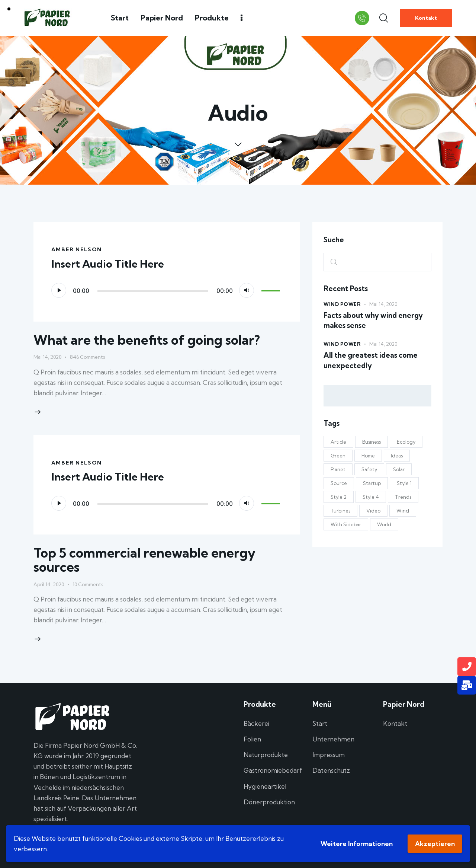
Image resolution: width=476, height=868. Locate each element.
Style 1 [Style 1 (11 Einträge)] (404, 483)
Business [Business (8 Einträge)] (372, 442)
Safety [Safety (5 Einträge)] (369, 469)
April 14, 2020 (49, 584)
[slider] (153, 291)
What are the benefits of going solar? (147, 340)
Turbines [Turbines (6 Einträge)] (340, 511)
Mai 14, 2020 (47, 357)
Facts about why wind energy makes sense (373, 320)
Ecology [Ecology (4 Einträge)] (406, 442)
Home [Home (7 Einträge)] (368, 456)
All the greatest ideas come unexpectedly (371, 360)
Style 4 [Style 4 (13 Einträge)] (371, 497)
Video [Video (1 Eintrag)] (373, 511)
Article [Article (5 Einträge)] (338, 442)
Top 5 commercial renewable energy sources (144, 560)
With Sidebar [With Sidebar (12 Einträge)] (346, 524)
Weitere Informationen (357, 844)
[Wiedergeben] (59, 290)
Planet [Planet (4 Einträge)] (338, 469)
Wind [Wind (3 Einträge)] (403, 511)
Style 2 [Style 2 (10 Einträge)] (339, 497)
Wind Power (342, 304)
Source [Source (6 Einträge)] (339, 483)
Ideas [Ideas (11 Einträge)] (397, 456)
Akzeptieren (435, 844)
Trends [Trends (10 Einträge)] (403, 497)
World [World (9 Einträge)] (384, 524)
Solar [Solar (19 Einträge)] (399, 469)
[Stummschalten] (247, 290)
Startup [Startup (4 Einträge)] (372, 483)
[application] (167, 290)
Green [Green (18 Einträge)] (338, 456)
